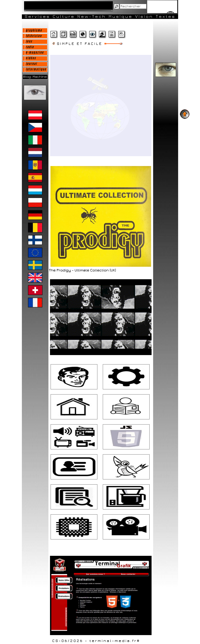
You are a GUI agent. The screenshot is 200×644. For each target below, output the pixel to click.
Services (37, 17)
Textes (166, 17)
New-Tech (92, 17)
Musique (121, 17)
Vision (144, 17)
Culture (64, 17)
